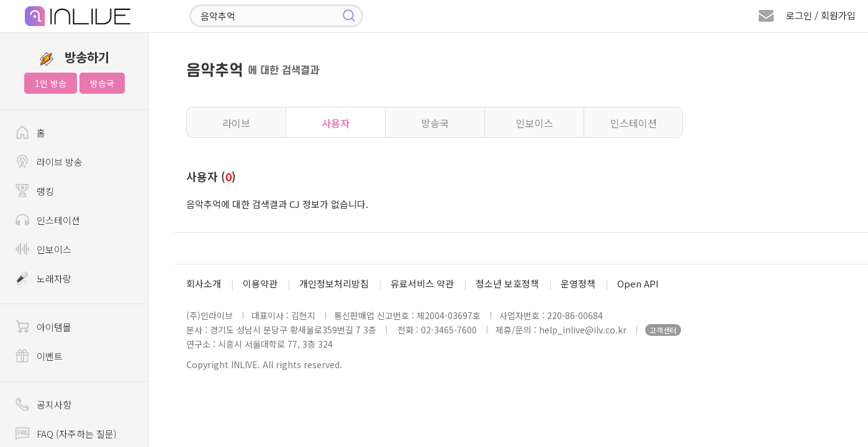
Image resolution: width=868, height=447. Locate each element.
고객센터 (663, 330)
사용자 (336, 123)
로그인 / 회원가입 (821, 15)
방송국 (102, 83)
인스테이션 (634, 123)
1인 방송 (51, 83)
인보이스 (535, 123)
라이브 (236, 123)
